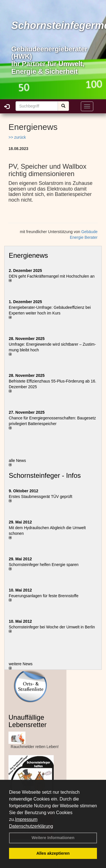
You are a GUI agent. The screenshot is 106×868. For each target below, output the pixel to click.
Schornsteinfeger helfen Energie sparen (44, 565)
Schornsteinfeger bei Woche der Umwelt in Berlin (52, 627)
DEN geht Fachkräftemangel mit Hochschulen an (52, 276)
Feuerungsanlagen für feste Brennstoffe (44, 596)
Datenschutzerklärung (31, 826)
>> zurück (17, 137)
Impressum (26, 819)
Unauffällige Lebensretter (28, 721)
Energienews (28, 255)
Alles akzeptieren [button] (53, 853)
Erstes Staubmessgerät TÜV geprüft (41, 497)
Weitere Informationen (53, 838)
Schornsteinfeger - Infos (45, 475)
